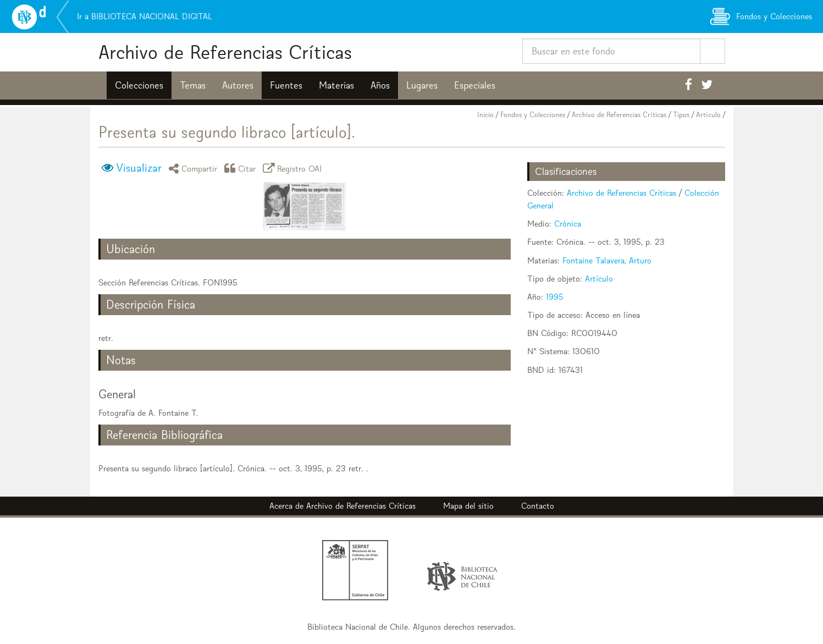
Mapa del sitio (468, 506)
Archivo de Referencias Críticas (225, 52)
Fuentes (286, 85)
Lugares (422, 85)
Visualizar (139, 168)
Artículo (708, 115)
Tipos (681, 115)
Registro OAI (294, 168)
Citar (242, 168)
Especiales (475, 85)
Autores (238, 85)
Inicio (485, 115)
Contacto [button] (538, 506)
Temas (193, 85)
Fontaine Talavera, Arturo (607, 260)
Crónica (568, 224)
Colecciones (139, 85)
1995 (555, 297)
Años (380, 85)
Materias (336, 85)
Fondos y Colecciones (533, 115)
